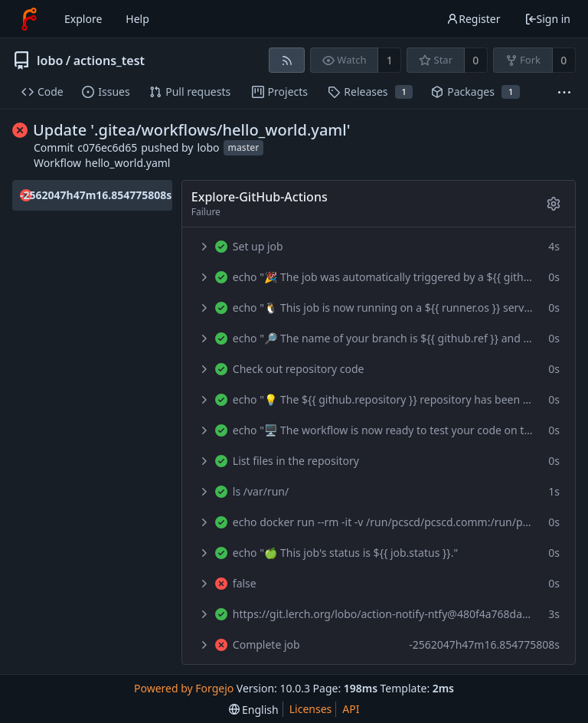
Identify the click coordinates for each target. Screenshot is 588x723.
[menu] (254, 710)
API (351, 709)
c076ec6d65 (107, 147)
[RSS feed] (287, 60)
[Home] (29, 19)
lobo (50, 61)
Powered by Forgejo (184, 688)
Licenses (311, 709)
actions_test (109, 61)
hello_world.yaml (127, 163)
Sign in (547, 19)
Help (137, 19)
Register (473, 19)
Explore (83, 19)
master (244, 148)
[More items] (564, 92)
